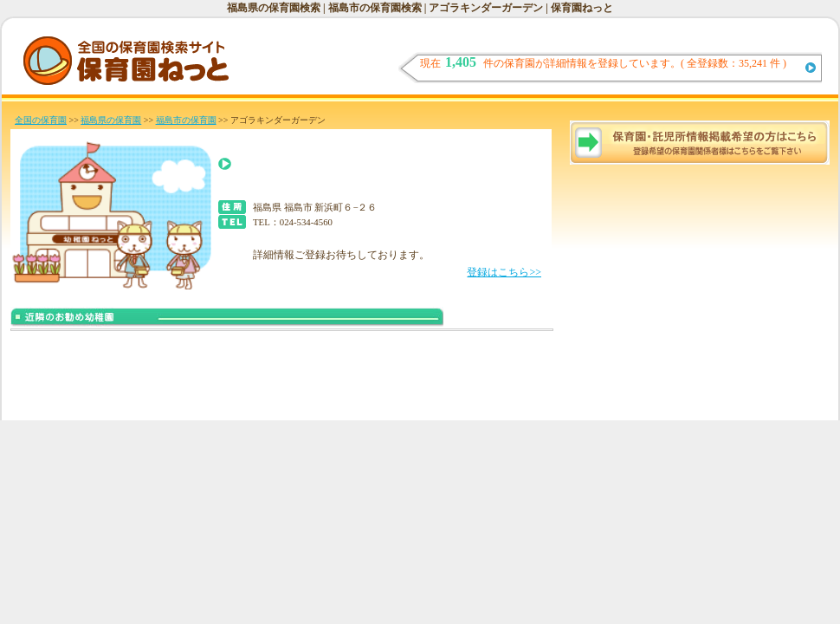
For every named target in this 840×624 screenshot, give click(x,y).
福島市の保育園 (186, 120)
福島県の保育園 (111, 120)
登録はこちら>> (504, 272)
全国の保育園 (41, 120)
